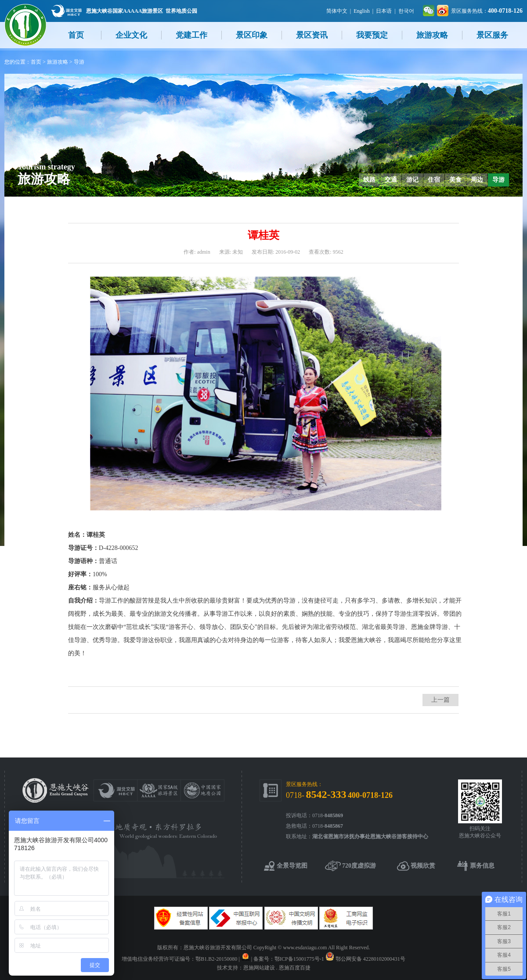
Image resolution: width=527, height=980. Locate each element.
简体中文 (337, 11)
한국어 (406, 11)
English (362, 11)
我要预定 (372, 35)
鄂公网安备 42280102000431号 (370, 959)
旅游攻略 (432, 35)
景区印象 (252, 35)
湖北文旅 (66, 11)
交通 (391, 180)
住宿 (434, 180)
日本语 (384, 11)
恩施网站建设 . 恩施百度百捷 (277, 968)
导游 (79, 62)
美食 (455, 180)
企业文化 (131, 35)
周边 (477, 180)
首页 (76, 35)
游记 (412, 180)
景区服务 (492, 35)
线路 (369, 180)
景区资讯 (312, 35)
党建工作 (191, 35)
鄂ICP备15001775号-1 (299, 959)
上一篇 (440, 700)
